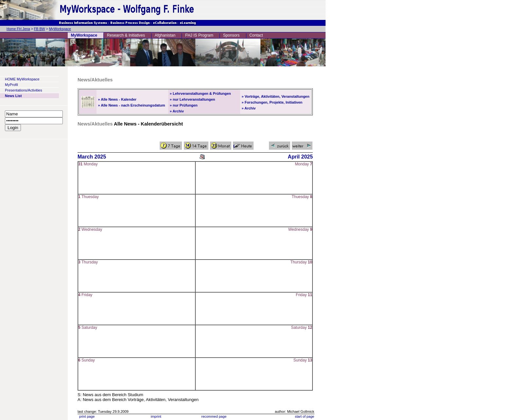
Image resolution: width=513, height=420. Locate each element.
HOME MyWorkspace (22, 79)
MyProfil (11, 85)
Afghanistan (165, 35)
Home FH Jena (18, 29)
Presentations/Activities (24, 90)
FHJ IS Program (199, 35)
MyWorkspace (60, 29)
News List (13, 96)
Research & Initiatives (126, 35)
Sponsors (231, 35)
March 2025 (92, 157)
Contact (256, 35)
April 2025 (300, 157)
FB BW (40, 29)
